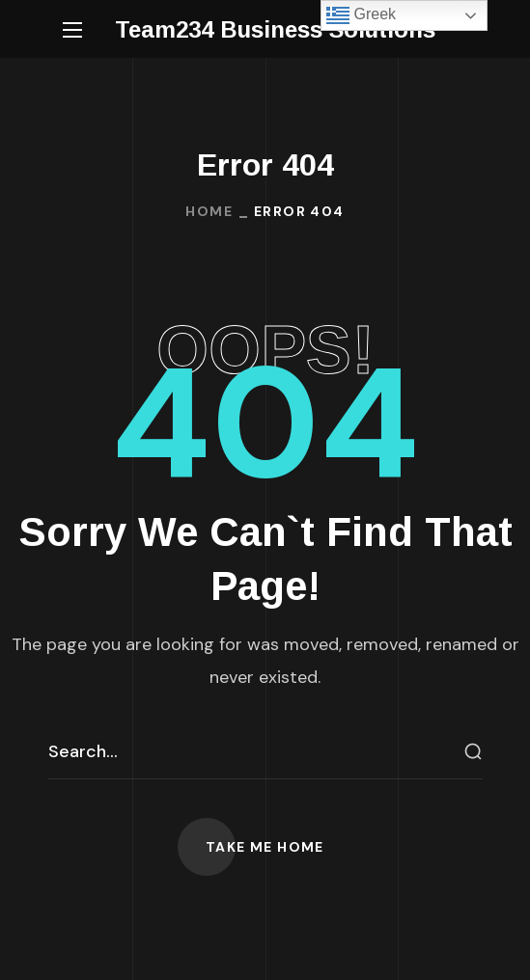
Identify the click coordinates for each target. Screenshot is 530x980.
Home (209, 211)
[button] (265, 847)
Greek (361, 15)
